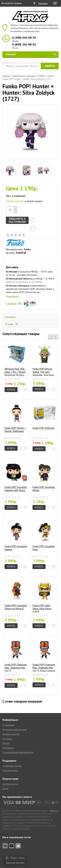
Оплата (6, 743)
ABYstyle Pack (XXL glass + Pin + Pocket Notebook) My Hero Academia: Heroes (16, 359)
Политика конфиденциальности (18, 752)
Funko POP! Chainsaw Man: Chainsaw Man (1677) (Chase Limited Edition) (44, 655)
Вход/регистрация (12, 3)
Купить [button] (11, 390)
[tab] (10, 170)
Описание (10, 317)
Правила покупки (11, 734)
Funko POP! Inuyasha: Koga (44, 536)
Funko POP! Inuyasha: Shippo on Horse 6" (16, 595)
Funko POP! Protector (44, 416)
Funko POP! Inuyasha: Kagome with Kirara (16, 476)
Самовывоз (8, 748)
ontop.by (54, 811)
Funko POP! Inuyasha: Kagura (16, 536)
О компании (8, 725)
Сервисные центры (12, 766)
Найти (50, 66)
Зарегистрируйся (15, 201)
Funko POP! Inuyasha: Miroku (44, 476)
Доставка (7, 739)
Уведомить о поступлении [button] (17, 220)
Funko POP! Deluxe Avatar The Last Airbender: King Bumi (44, 359)
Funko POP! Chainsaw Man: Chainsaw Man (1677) (16, 655)
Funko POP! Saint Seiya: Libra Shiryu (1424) (44, 596)
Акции (5, 788)
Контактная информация (15, 729)
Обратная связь (10, 770)
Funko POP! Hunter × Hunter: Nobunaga (16, 417)
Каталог (31, 54)
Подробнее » (13, 296)
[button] (33, 220)
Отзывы (12, 324)
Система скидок (10, 784)
